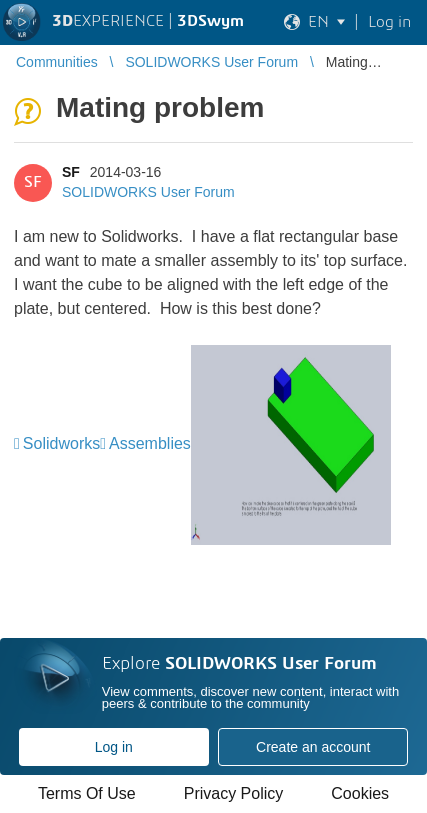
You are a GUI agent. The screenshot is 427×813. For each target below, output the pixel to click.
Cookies (360, 793)
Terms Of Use (87, 793)
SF (71, 172)
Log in (114, 747)
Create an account (313, 747)
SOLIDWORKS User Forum (148, 192)
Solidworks (61, 443)
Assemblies (150, 443)
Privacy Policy (234, 793)
